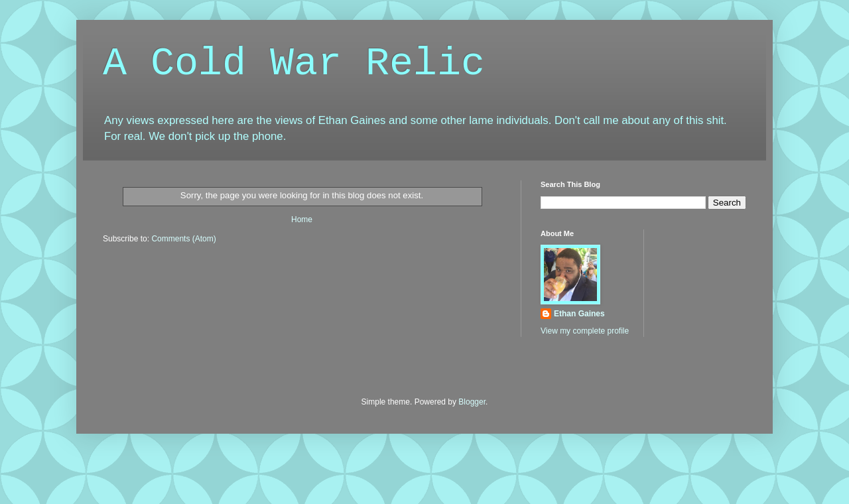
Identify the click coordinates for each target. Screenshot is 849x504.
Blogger (472, 402)
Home (302, 220)
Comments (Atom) (183, 239)
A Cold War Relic (294, 64)
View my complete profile (585, 331)
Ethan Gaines (579, 314)
